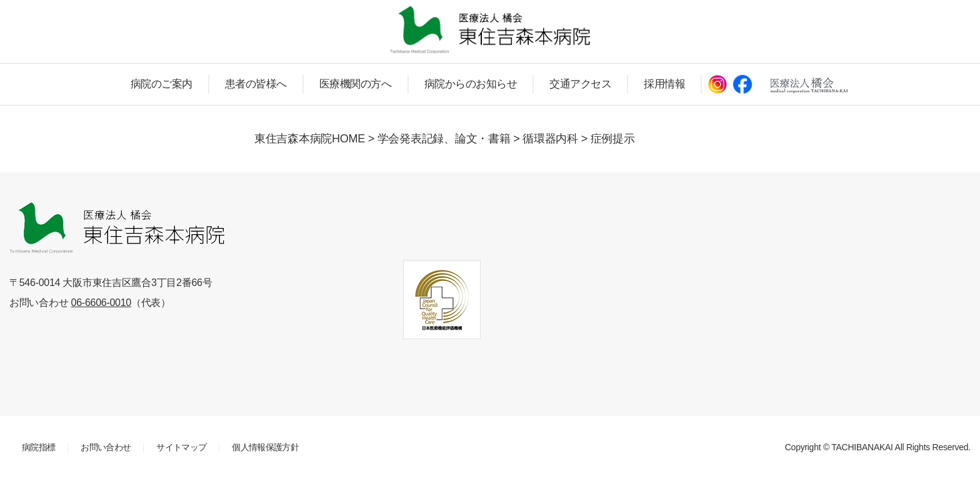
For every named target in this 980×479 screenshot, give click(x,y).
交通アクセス (580, 84)
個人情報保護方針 (265, 447)
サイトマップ (181, 447)
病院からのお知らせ (471, 84)
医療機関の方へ (356, 84)
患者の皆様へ (256, 84)
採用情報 (664, 84)
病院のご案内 (162, 84)
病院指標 (38, 447)
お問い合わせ (106, 447)
